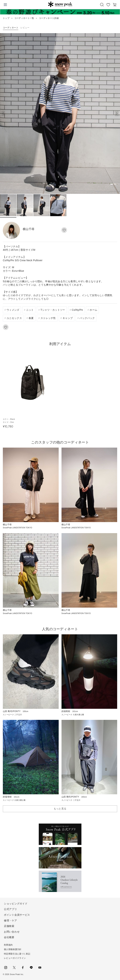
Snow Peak (60, 4)
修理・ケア (10, 920)
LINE (31, 968)
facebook (23, 968)
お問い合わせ (12, 932)
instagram (6, 968)
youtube (40, 968)
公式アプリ (10, 909)
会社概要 (9, 937)
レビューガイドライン (15, 958)
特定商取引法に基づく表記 (17, 954)
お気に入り (108, 5)
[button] (117, 114)
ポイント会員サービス (17, 915)
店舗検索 (9, 926)
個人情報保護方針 (13, 949)
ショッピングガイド (16, 904)
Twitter (14, 968)
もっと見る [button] (60, 809)
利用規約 (8, 945)
